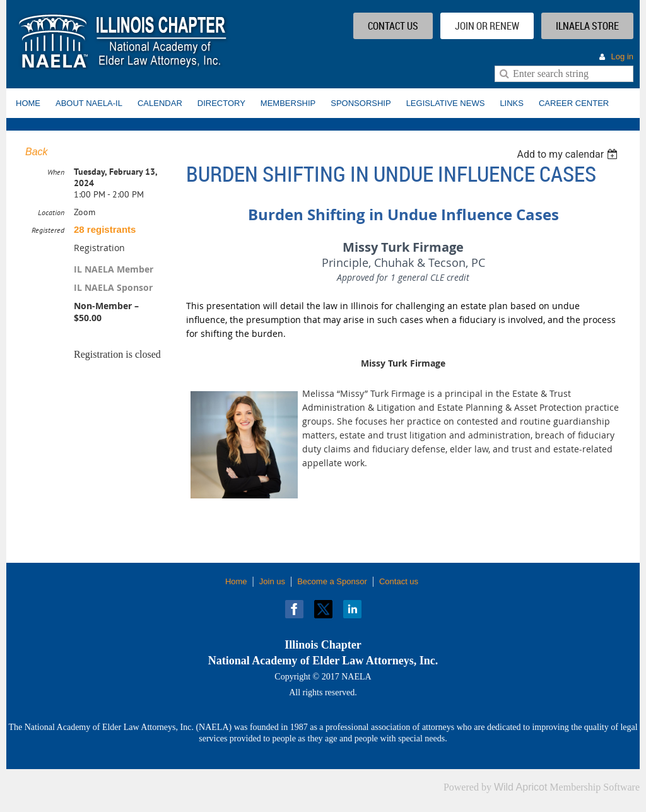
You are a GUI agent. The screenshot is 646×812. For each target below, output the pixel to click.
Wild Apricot (520, 787)
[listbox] (569, 154)
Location (51, 212)
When (56, 172)
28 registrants (105, 229)
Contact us (399, 581)
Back (37, 152)
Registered (48, 230)
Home (236, 581)
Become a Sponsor (332, 581)
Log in (622, 56)
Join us (272, 581)
